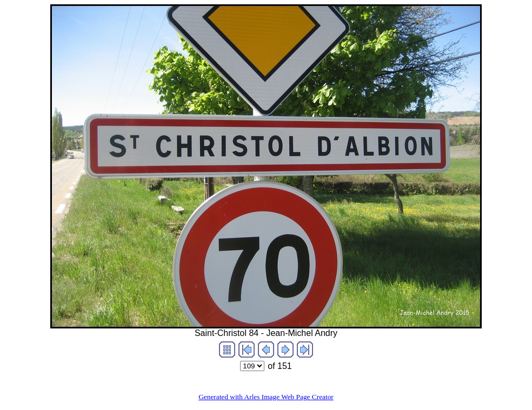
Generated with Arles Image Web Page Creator (266, 397)
